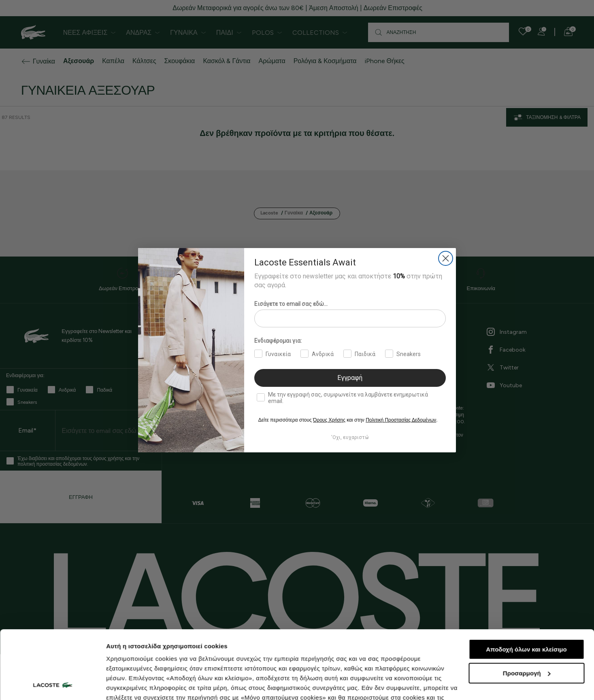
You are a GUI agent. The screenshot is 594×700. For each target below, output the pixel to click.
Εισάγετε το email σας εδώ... (291, 304)
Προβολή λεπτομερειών (141, 684)
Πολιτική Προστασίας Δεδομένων (401, 420)
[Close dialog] (446, 258)
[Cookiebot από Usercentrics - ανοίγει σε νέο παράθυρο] (52, 684)
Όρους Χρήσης (329, 420)
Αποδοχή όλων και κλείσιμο (526, 585)
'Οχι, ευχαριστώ (350, 437)
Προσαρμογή (527, 609)
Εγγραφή (350, 378)
